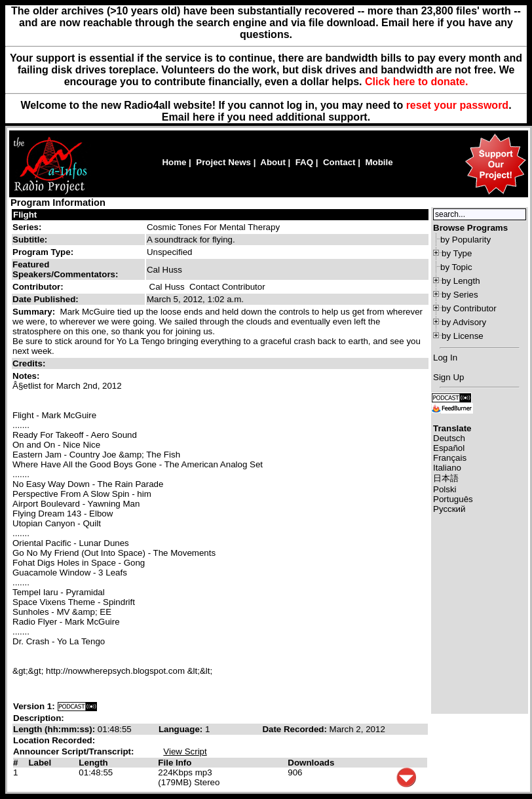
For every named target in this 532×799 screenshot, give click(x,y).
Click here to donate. (416, 82)
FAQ (304, 162)
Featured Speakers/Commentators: (65, 269)
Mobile (379, 162)
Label (40, 763)
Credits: (30, 363)
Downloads (311, 763)
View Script (185, 751)
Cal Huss (167, 287)
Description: (39, 718)
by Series (460, 295)
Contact (339, 162)
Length (93, 763)
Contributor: (38, 287)
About (273, 162)
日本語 (446, 478)
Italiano (447, 468)
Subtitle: (30, 240)
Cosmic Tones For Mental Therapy (213, 227)
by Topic (456, 267)
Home (174, 162)
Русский (449, 509)
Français (450, 458)
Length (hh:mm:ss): (55, 729)
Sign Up (448, 377)
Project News (223, 162)
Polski (445, 489)
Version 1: (34, 706)
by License (463, 336)
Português (453, 499)
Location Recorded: (54, 740)
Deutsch (449, 438)
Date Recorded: (295, 729)
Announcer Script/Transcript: (73, 751)
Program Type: (43, 252)
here (204, 117)
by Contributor (469, 308)
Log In (445, 358)
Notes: (27, 376)
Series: (27, 227)
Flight (25, 215)
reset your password (458, 105)
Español (449, 448)
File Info (175, 763)
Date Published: (46, 299)
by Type (457, 253)
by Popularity (465, 240)
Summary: (35, 312)
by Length (461, 281)
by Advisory (464, 322)
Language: (182, 729)
